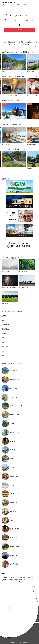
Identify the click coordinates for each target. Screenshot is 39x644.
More (36, 47)
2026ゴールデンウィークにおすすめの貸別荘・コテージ (17, 52)
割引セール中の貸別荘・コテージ (11, 101)
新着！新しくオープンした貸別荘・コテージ (14, 76)
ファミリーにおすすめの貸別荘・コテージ (13, 149)
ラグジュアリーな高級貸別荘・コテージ (13, 125)
